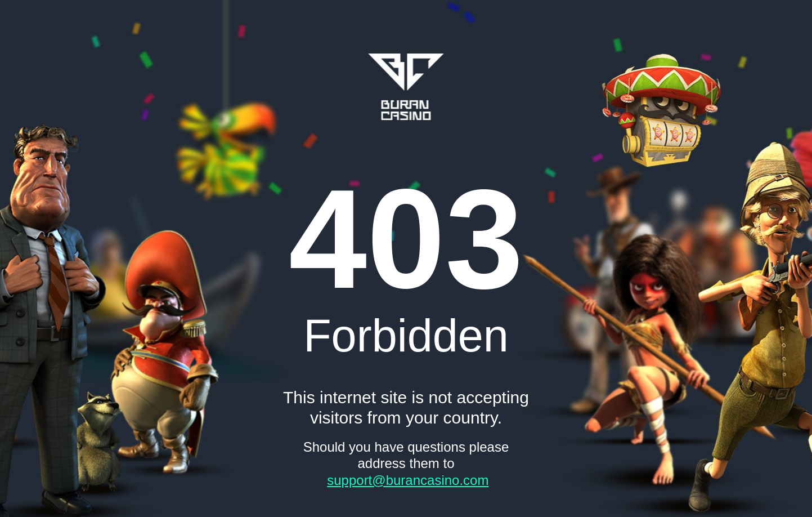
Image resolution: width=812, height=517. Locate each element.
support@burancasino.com (408, 480)
